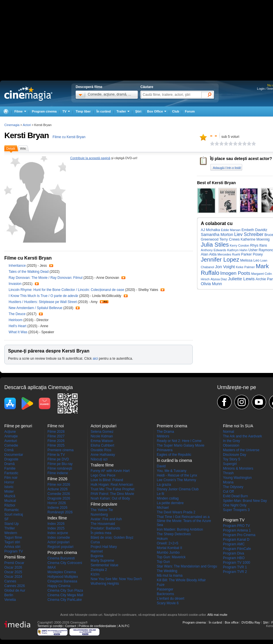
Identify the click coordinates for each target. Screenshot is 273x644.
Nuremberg (99, 515)
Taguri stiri (12, 542)
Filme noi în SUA (238, 426)
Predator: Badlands (105, 528)
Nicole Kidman (102, 436)
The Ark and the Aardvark (242, 436)
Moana (228, 482)
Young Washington (237, 478)
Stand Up (12, 524)
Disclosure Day (235, 455)
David (161, 466)
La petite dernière (170, 503)
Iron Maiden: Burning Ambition (180, 529)
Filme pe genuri (18, 426)
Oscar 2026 (13, 567)
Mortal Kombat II (169, 548)
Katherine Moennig (255, 239)
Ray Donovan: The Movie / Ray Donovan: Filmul (46, 278)
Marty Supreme (102, 561)
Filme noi (56, 426)
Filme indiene (58, 473)
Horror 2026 (57, 503)
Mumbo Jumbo (168, 552)
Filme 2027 (56, 436)
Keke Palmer (245, 267)
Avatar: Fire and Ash (106, 519)
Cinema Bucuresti (61, 558)
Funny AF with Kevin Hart (110, 471)
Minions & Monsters (238, 468)
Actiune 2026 (58, 489)
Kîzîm (95, 574)
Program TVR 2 (235, 572)
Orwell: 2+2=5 (168, 543)
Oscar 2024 (13, 577)
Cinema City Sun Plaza (65, 590)
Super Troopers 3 (236, 510)
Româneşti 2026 (60, 512)
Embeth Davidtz (254, 230)
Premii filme (15, 557)
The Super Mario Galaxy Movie (181, 445)
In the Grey (231, 441)
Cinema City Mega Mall (65, 595)
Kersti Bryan (27, 135)
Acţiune (10, 432)
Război (10, 505)
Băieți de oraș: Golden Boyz (112, 538)
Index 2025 (56, 528)
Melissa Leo (250, 260)
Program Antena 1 (237, 530)
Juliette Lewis (241, 279)
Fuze (161, 585)
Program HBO (234, 558)
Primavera (165, 450)
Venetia (10, 600)
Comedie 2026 (59, 494)
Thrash (228, 473)
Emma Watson (102, 441)
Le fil (160, 494)
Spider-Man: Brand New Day (245, 501)
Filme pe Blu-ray (60, 464)
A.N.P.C (124, 626)
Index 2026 (56, 524)
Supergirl (230, 464)
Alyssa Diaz (219, 279)
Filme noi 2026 (59, 485)
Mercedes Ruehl (229, 254)
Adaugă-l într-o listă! (227, 168)
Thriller (10, 528)
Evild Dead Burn (235, 496)
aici (95, 359)
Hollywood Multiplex (63, 577)
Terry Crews (230, 239)
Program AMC (234, 544)
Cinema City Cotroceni (65, 563)
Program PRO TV (236, 526)
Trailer (51, 266)
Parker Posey (252, 254)
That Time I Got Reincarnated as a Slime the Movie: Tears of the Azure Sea (184, 521)
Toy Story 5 (232, 459)
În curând (104, 111)
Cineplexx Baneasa (62, 581)
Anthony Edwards (213, 250)
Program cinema (44, 111)
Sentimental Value (105, 565)
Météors (163, 436)
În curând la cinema (174, 460)
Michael (163, 508)
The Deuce (18, 314)
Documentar (14, 455)
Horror (9, 482)
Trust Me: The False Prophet (112, 489)
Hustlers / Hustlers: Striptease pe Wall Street (43, 302)
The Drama (165, 432)
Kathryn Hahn (237, 250)
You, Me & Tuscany (172, 471)
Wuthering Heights (105, 584)
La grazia (164, 485)
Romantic (12, 510)
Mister (9, 491)
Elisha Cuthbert (102, 445)
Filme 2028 (56, 432)
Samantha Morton (217, 235)
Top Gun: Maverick (171, 557)
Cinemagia (12, 125)
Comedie (11, 445)
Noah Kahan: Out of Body (110, 498)
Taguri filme (13, 538)
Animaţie (11, 436)
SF (6, 519)
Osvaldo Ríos (101, 450)
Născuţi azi (99, 459)
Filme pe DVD (58, 459)
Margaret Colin (261, 274)
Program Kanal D (236, 540)
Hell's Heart (18, 326)
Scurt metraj (14, 515)
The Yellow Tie (102, 510)
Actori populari (59, 542)
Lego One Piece (103, 475)
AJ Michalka (210, 230)
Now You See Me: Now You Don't (116, 579)
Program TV (14, 551)
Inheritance (18, 266)
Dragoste (11, 459)
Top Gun (163, 562)
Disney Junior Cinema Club (178, 489)
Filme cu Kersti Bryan (69, 137)
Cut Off (228, 491)
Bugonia (97, 556)
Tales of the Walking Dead (29, 272)
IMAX (52, 567)
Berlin (9, 595)
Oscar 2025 (13, 572)
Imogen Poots (235, 273)
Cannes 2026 (15, 586)
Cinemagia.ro (28, 94)
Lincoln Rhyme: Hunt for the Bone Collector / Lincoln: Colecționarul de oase (66, 290)
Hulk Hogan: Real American (112, 485)
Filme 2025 (56, 445)
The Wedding (167, 571)
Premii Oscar (14, 563)
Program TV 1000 (237, 563)
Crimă (9, 450)
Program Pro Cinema (239, 535)
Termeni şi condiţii (50, 626)
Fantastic (11, 473)
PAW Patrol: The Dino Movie (112, 494)
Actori (27, 125)
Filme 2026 (56, 441)
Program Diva (233, 553)
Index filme (57, 518)
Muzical (10, 501)
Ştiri (138, 111)
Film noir (11, 478)
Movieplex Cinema (62, 572)
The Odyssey (233, 487)
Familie (10, 468)
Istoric (9, 487)
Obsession (231, 445)
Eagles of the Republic (174, 455)
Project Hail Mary (104, 547)
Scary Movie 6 (168, 603)
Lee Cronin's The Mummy (176, 480)
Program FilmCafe (237, 549)
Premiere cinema (61, 450)
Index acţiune (58, 533)
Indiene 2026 (57, 508)
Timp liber (83, 111)
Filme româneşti (60, 468)
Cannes (10, 581)
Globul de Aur (15, 590)
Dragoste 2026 (59, 498)
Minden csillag (168, 498)
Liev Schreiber (249, 234)
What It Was (18, 332)
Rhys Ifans (258, 245)
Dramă (9, 464)
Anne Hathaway (103, 455)
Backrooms (165, 594)
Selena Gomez (102, 432)
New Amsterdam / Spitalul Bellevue (36, 308)
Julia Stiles (215, 245)
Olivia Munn (211, 284)
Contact (70, 626)
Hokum (162, 539)
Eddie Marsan (231, 230)
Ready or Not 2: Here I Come (179, 441)
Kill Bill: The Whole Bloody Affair (181, 580)
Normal (229, 432)
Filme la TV (56, 455)
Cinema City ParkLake (65, 600)
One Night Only (235, 505)
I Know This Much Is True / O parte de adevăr (43, 296)
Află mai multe (217, 615)
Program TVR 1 (235, 567)
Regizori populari (60, 547)
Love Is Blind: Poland (107, 480)
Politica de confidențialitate (97, 626)
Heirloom (16, 320)
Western (11, 533)
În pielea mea (101, 533)
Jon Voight (225, 267)
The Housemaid (103, 524)
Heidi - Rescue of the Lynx (177, 475)
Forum (190, 111)
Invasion (16, 284)
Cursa (95, 542)
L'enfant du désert (171, 599)
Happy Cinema (59, 586)
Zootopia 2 (99, 570)
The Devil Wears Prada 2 (176, 512)
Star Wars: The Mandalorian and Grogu (187, 566)
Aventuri (11, 441)
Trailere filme (102, 465)
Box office (232, 622)
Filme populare (104, 504)
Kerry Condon (239, 245)
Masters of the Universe (241, 450)
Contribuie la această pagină (90, 158)
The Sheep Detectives (174, 534)
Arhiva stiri (12, 547)
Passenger (165, 589)
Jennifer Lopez (220, 260)
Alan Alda (209, 254)
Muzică (10, 496)
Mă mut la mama (170, 576)
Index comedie (59, 538)
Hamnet (97, 551)
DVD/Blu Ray (251, 622)
